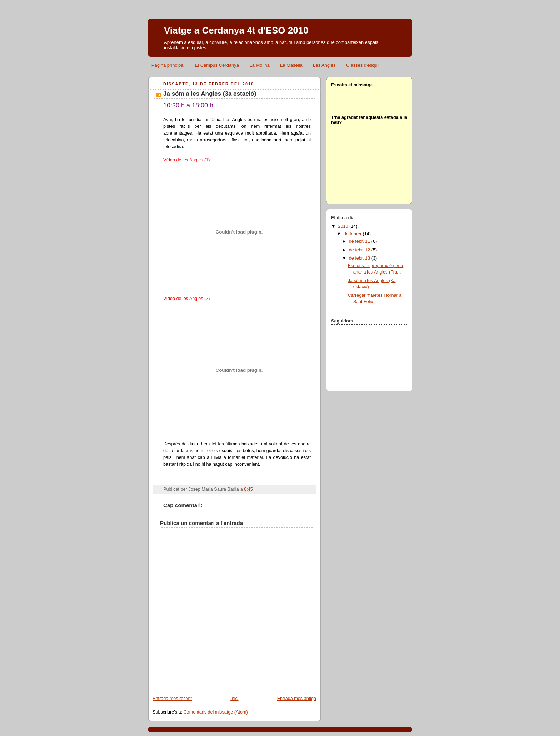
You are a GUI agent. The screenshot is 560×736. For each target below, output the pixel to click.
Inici (234, 699)
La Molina (259, 65)
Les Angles (324, 65)
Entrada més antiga (297, 699)
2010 (344, 226)
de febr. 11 (360, 241)
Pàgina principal (168, 65)
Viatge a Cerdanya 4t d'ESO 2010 (236, 30)
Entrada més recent (172, 699)
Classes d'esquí (362, 65)
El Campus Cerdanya (217, 65)
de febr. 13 (360, 258)
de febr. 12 (360, 250)
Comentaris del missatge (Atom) (216, 712)
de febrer (353, 234)
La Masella (291, 65)
